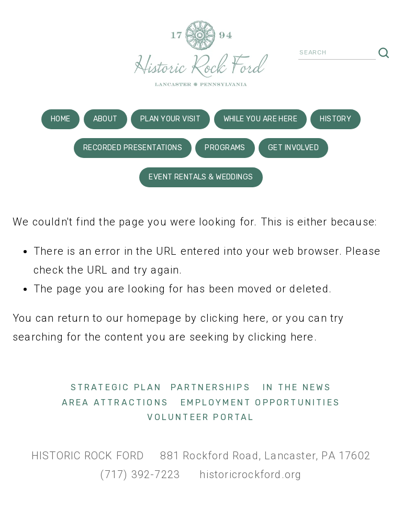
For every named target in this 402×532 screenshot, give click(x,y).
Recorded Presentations (133, 148)
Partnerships (211, 387)
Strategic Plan (116, 387)
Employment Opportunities (260, 403)
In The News (297, 387)
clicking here (233, 318)
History (336, 119)
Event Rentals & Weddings (201, 177)
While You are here (261, 119)
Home (61, 119)
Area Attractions (115, 403)
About (105, 119)
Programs (225, 148)
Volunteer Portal (201, 417)
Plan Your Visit (170, 119)
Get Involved (293, 148)
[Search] (337, 54)
